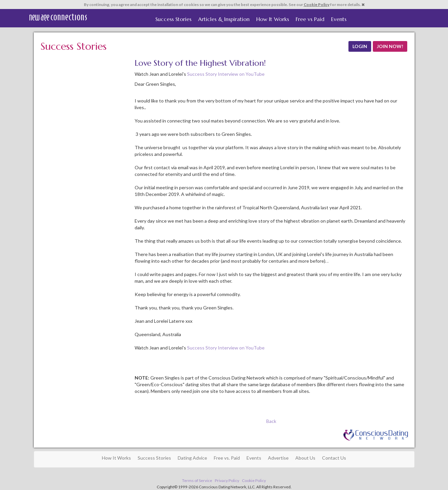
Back (271, 421)
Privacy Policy (227, 480)
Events (339, 19)
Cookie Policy (317, 5)
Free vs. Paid (227, 458)
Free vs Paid (310, 19)
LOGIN (360, 46)
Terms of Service (197, 480)
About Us (305, 458)
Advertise (278, 458)
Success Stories (173, 19)
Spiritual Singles (58, 17)
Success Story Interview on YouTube (226, 74)
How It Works (273, 19)
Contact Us (334, 458)
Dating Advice (192, 458)
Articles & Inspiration (224, 19)
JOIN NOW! (390, 46)
